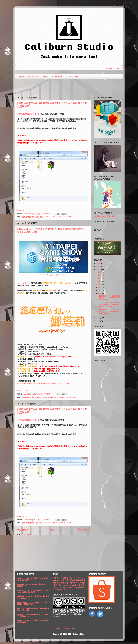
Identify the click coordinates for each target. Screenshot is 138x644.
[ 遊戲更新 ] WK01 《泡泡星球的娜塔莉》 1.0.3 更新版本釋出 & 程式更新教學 (109, 298)
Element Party (58, 587)
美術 (61, 589)
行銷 (64, 589)
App (70, 585)
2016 (98, 318)
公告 (83, 585)
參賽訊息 (72, 587)
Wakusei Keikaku (59, 217)
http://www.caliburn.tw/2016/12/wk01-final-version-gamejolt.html (43, 383)
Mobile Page (69, 629)
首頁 (53, 530)
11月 (100, 275)
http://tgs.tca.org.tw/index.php (56, 275)
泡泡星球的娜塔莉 (29, 217)
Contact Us (72, 76)
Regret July (74, 583)
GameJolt (39, 364)
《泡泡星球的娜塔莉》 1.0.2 (28, 420)
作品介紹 (66, 587)
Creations (57, 76)
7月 (100, 287)
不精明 (55, 290)
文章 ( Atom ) (27, 534)
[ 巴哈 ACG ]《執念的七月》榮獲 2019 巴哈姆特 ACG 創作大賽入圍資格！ (33, 591)
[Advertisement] (69, 87)
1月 (100, 293)
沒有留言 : (48, 214)
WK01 (69, 217)
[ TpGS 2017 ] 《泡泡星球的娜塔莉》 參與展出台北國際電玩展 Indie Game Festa (109, 305)
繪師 (58, 589)
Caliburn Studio (24, 283)
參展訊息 (39, 397)
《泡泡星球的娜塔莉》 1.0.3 (28, 114)
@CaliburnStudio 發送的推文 (104, 216)
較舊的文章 (84, 530)
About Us (33, 76)
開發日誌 (57, 583)
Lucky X (76, 585)
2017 (98, 269)
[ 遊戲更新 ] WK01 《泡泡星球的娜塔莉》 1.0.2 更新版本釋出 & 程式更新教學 (109, 311)
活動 (76, 587)
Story (45, 76)
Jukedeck (53, 357)
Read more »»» (23, 210)
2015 (98, 321)
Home (21, 76)
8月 (100, 284)
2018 (98, 266)
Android (63, 585)
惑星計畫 (39, 217)
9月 (100, 281)
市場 (82, 587)
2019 (98, 263)
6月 (100, 290)
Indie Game (47, 217)
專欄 (79, 587)
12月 (100, 272)
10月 (100, 278)
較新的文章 (23, 530)
